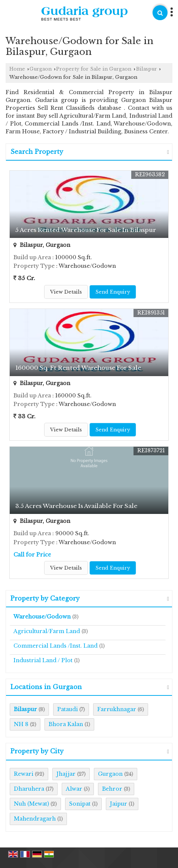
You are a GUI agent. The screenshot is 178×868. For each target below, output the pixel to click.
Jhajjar (66, 774)
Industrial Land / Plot (43, 660)
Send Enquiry (113, 292)
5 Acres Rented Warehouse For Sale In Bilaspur (86, 230)
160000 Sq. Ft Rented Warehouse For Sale (78, 368)
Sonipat (80, 804)
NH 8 (21, 724)
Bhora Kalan (66, 724)
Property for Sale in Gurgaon (94, 69)
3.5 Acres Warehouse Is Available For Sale (76, 506)
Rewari (24, 774)
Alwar (74, 789)
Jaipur (119, 804)
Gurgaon (41, 69)
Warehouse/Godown (42, 617)
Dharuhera (29, 789)
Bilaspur (147, 69)
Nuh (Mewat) (31, 804)
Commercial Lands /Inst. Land (56, 646)
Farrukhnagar (117, 709)
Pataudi (67, 709)
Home (17, 69)
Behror (112, 789)
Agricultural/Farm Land (47, 631)
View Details (66, 292)
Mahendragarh (35, 819)
